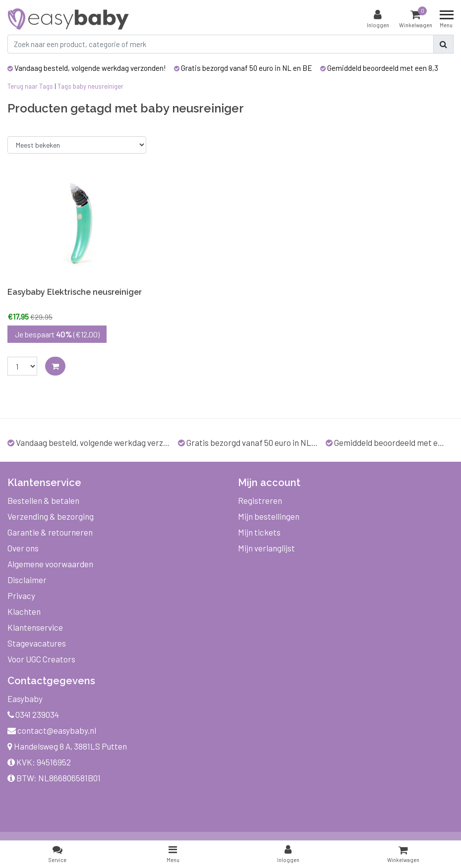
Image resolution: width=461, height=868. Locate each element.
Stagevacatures (37, 643)
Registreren (260, 500)
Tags (64, 86)
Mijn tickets (259, 532)
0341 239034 (33, 714)
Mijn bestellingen (269, 516)
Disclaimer (27, 580)
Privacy (21, 596)
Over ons (23, 548)
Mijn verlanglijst (266, 548)
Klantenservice (35, 627)
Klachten (24, 611)
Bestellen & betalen (43, 500)
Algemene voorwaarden (50, 564)
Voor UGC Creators (41, 659)
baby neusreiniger (98, 86)
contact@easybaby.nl (52, 730)
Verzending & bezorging (51, 516)
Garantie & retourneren (50, 532)
